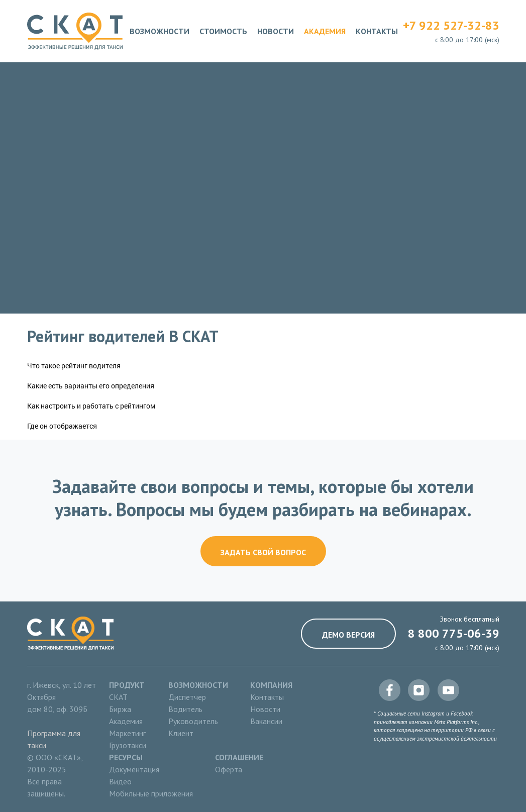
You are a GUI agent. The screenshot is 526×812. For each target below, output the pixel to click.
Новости (276, 31)
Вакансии (266, 721)
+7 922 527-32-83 (451, 25)
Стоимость (223, 31)
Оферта (229, 769)
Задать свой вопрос (263, 552)
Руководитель (193, 721)
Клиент (181, 733)
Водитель (185, 709)
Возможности (160, 31)
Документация (134, 769)
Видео (120, 781)
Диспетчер (187, 697)
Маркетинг (127, 733)
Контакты (377, 31)
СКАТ (118, 697)
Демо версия (348, 635)
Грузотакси (128, 745)
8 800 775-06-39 (454, 633)
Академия (325, 31)
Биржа (120, 709)
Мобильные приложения (151, 793)
